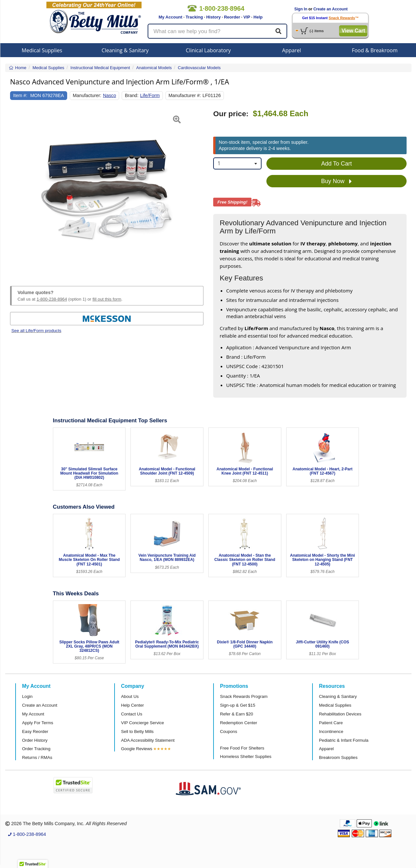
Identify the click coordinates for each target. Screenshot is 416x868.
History (213, 17)
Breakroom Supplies (338, 757)
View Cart (353, 31)
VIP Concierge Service (142, 723)
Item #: (20, 95)
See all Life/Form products (36, 331)
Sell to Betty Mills (137, 732)
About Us (130, 696)
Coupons (229, 732)
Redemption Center (239, 723)
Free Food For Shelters (242, 748)
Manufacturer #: (185, 95)
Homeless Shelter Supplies (246, 756)
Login (27, 696)
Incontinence (331, 732)
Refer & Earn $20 (237, 714)
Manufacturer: (87, 95)
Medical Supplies (42, 50)
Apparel (291, 50)
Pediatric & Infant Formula (344, 740)
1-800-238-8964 (52, 299)
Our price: (231, 114)
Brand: (132, 95)
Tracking (194, 17)
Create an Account (331, 9)
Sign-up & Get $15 (238, 705)
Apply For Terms (38, 723)
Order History (35, 740)
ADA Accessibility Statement (148, 740)
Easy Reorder (35, 732)
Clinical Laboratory (208, 50)
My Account (171, 17)
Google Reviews (137, 749)
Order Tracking (36, 749)
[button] (17, 190)
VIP (247, 17)
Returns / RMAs (37, 757)
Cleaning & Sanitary (125, 50)
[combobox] (237, 163)
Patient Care (331, 723)
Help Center (132, 705)
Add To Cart (337, 164)
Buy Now (336, 181)
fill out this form (107, 299)
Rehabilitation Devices (340, 714)
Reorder (232, 17)
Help (258, 17)
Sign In (301, 9)
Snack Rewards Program (244, 696)
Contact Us (132, 714)
